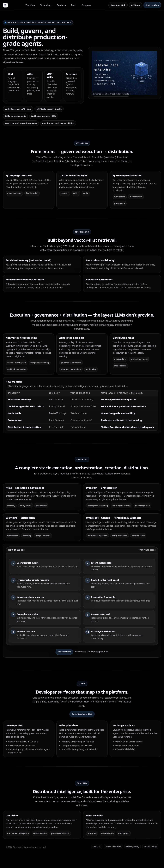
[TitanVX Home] (5, 5)
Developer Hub (118, 5)
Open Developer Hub (82, 714)
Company (86, 5)
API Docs (136, 5)
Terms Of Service (113, 847)
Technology (46, 5)
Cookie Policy (150, 847)
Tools (74, 5)
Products (61, 5)
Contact (97, 847)
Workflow (30, 5)
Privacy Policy (133, 847)
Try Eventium (152, 5)
